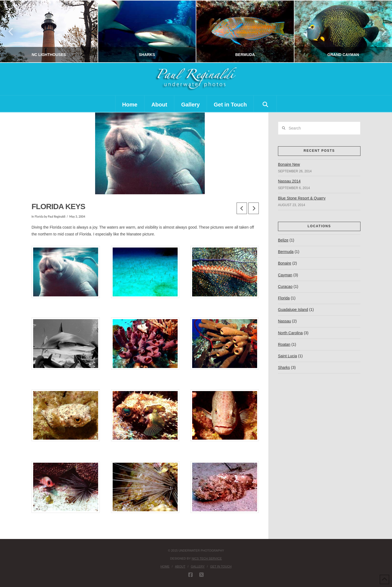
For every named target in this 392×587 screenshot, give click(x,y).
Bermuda (286, 252)
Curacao (285, 287)
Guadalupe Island (293, 310)
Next (380, 31)
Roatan (284, 344)
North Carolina (290, 333)
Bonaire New (289, 164)
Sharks (284, 367)
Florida (39, 217)
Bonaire (285, 263)
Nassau (284, 321)
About (180, 566)
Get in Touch (221, 566)
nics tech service (207, 558)
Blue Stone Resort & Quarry (302, 198)
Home (165, 566)
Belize (283, 240)
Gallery (198, 566)
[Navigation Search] (265, 104)
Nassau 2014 (289, 181)
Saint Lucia (287, 356)
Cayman (285, 275)
